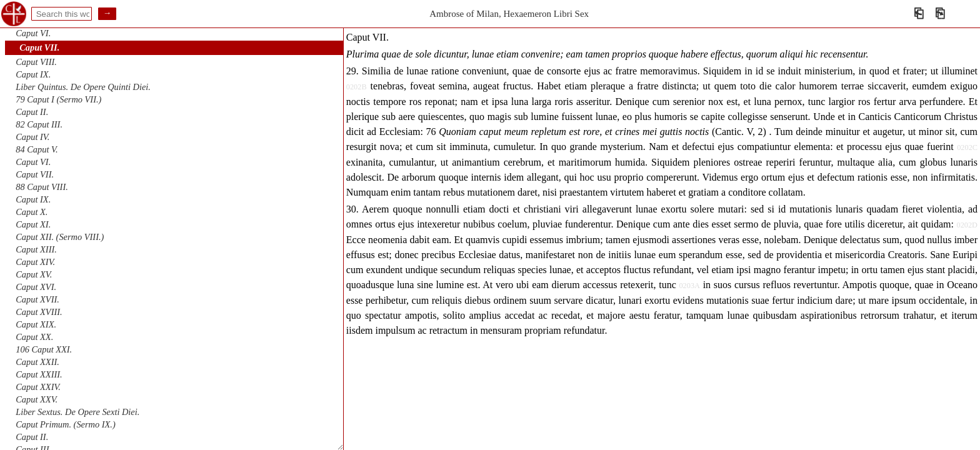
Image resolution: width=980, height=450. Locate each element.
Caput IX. (33, 74)
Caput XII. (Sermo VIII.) (60, 237)
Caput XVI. (36, 287)
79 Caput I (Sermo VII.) (58, 99)
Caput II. (32, 112)
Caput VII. (39, 47)
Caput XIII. (36, 249)
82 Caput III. (39, 124)
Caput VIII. (36, 62)
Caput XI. (33, 224)
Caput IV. (32, 137)
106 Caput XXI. (44, 349)
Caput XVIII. (39, 312)
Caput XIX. (36, 324)
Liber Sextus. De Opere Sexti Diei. (77, 412)
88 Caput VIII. (42, 187)
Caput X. (32, 212)
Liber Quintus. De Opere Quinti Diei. (83, 87)
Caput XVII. (37, 299)
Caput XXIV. (38, 387)
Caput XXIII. (39, 374)
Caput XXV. (37, 399)
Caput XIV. (35, 262)
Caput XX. (34, 337)
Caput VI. (33, 33)
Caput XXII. (37, 362)
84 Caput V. (37, 149)
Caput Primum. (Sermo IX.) (65, 424)
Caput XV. (34, 274)
